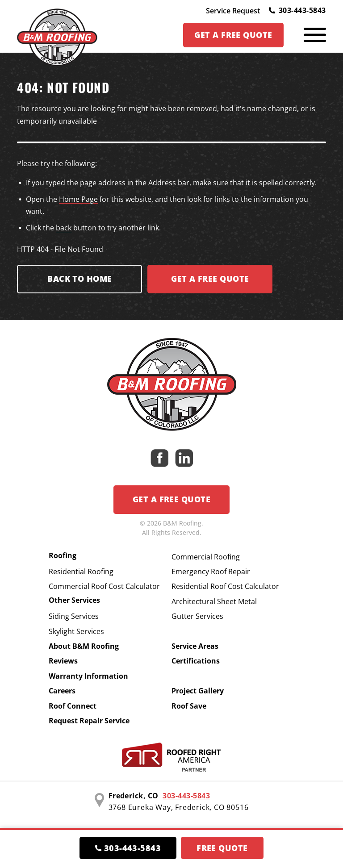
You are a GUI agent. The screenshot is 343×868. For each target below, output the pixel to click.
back (64, 228)
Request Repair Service (89, 721)
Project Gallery (198, 691)
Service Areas (195, 646)
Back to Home (79, 279)
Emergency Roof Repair (211, 572)
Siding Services (74, 616)
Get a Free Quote (171, 499)
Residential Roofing (81, 572)
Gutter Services (197, 616)
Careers (62, 691)
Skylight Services (76, 631)
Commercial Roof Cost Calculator (104, 586)
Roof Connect (73, 706)
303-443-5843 (297, 10)
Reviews (63, 661)
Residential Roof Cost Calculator (225, 586)
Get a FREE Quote (210, 279)
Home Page (78, 199)
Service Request (233, 11)
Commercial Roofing (206, 557)
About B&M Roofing (84, 646)
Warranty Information (88, 676)
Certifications (196, 661)
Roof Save (189, 706)
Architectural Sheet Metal (214, 601)
